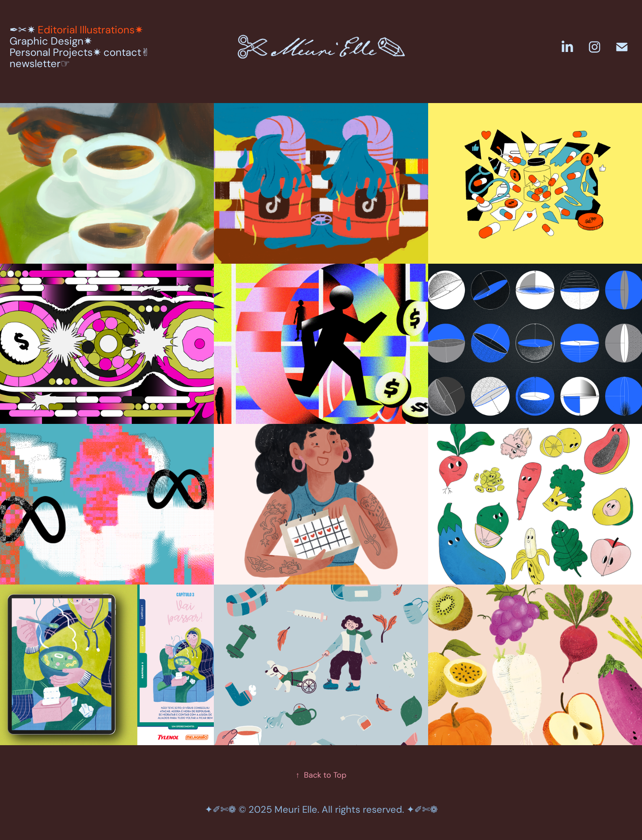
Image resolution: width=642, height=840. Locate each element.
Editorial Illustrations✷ (90, 30)
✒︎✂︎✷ (23, 30)
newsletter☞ (40, 63)
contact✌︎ (127, 52)
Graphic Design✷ (51, 41)
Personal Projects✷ (55, 52)
